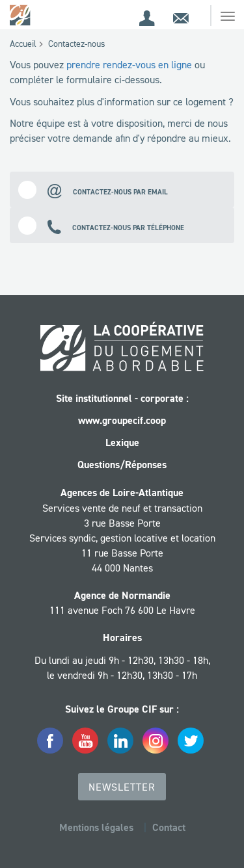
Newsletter (122, 787)
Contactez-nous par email (93, 190)
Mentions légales (96, 827)
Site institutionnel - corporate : (122, 398)
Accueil (23, 44)
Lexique (122, 442)
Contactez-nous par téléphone (101, 225)
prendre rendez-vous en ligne (129, 64)
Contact (169, 827)
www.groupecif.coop (122, 420)
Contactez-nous (77, 44)
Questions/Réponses (122, 465)
